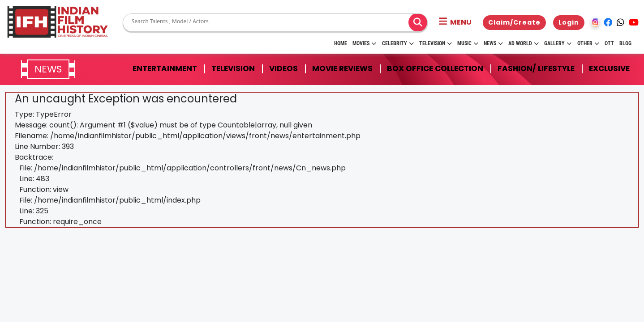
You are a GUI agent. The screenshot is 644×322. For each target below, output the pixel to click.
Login (569, 22)
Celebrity (398, 43)
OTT (609, 43)
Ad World (524, 43)
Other (588, 43)
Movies (364, 43)
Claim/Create (514, 22)
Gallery (558, 43)
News (493, 43)
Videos (283, 68)
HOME (341, 43)
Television (436, 43)
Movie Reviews (342, 68)
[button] (455, 22)
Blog (625, 43)
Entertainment (165, 68)
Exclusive (609, 68)
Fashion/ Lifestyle (536, 68)
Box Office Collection (435, 68)
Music (468, 43)
